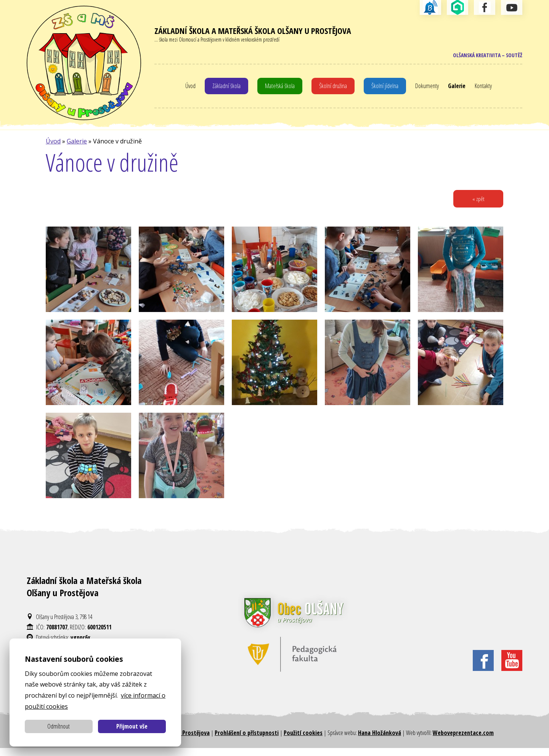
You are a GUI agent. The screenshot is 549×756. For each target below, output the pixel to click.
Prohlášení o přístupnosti (247, 741)
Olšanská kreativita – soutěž (482, 57)
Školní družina (334, 89)
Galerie (463, 89)
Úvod (182, 89)
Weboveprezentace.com (463, 741)
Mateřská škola (277, 89)
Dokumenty (432, 89)
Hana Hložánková (380, 741)
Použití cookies (303, 741)
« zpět (477, 206)
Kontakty (491, 89)
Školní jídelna (388, 89)
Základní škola (221, 89)
